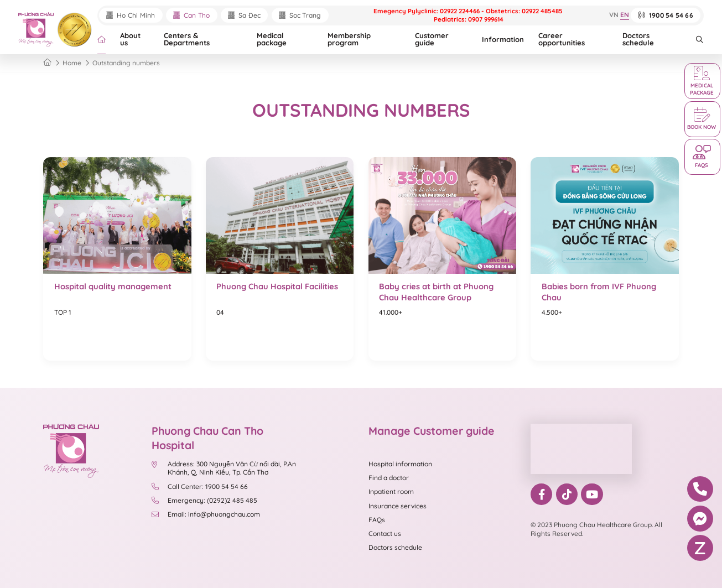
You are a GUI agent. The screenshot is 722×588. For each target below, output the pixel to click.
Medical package (272, 39)
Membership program (349, 39)
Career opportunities (562, 39)
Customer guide (432, 39)
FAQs (377, 520)
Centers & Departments (187, 39)
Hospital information (400, 464)
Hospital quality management (113, 286)
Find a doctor (389, 478)
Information (503, 39)
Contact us (385, 534)
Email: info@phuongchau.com (206, 514)
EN (625, 15)
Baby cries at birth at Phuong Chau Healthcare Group (436, 292)
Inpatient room (391, 491)
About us (130, 39)
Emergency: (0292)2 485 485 (204, 500)
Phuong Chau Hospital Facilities (277, 286)
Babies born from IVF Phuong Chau (599, 292)
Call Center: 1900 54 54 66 (200, 486)
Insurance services (398, 506)
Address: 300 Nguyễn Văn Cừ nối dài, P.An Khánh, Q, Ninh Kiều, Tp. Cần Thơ (224, 468)
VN (614, 15)
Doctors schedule (638, 39)
